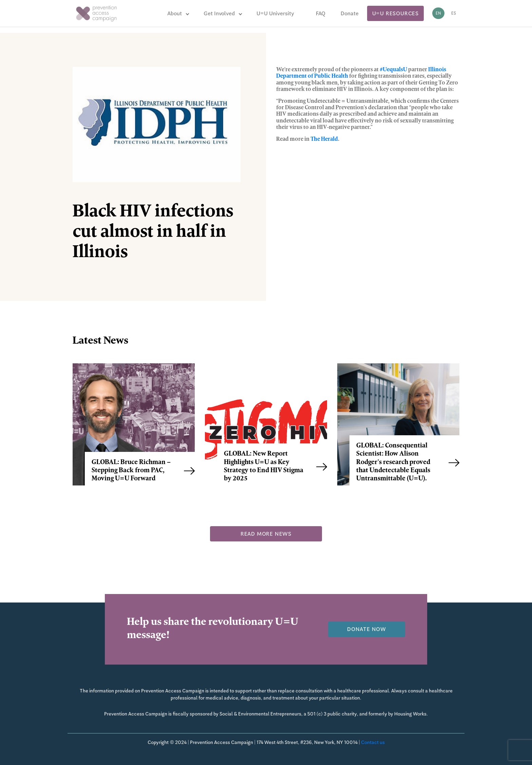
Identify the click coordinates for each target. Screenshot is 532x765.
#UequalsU (393, 70)
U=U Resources (395, 13)
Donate (350, 13)
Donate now (367, 629)
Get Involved (219, 13)
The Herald (324, 139)
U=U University (275, 13)
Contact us (373, 742)
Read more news (266, 534)
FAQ (321, 13)
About (175, 13)
